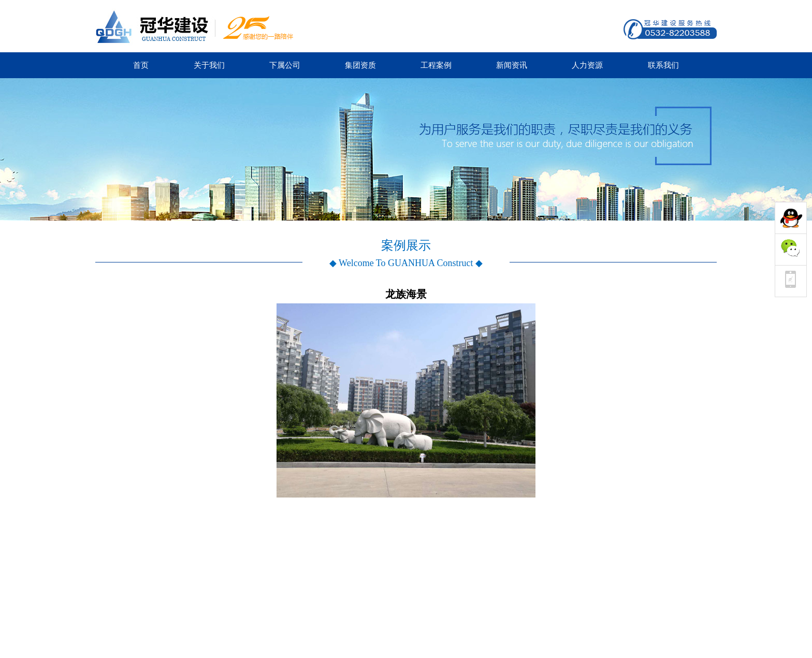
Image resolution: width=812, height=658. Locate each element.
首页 (141, 65)
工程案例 (436, 65)
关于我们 (209, 65)
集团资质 (360, 65)
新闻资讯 (512, 65)
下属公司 (285, 65)
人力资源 (587, 65)
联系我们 (663, 65)
